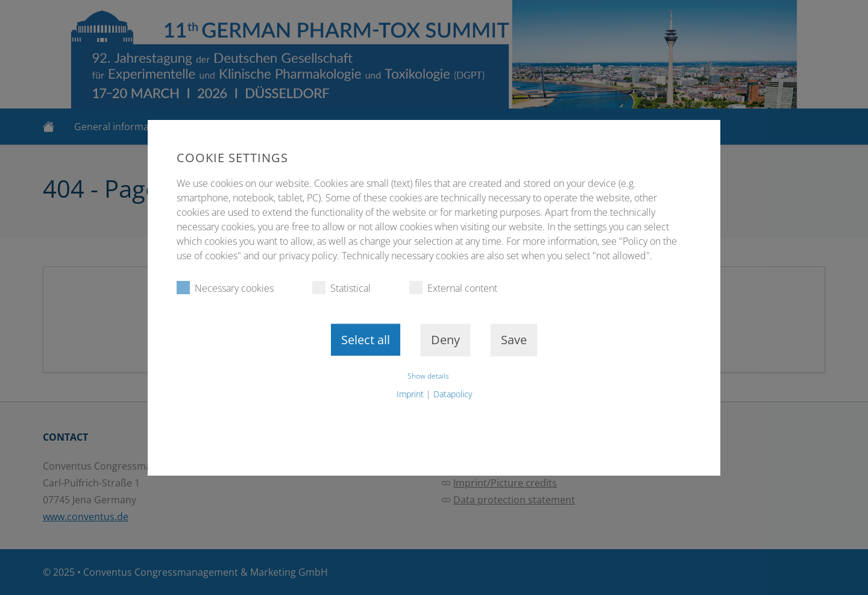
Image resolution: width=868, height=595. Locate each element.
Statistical (341, 288)
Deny (445, 340)
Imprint (410, 394)
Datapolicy (453, 394)
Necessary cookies (225, 288)
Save (514, 340)
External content (453, 288)
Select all (366, 340)
